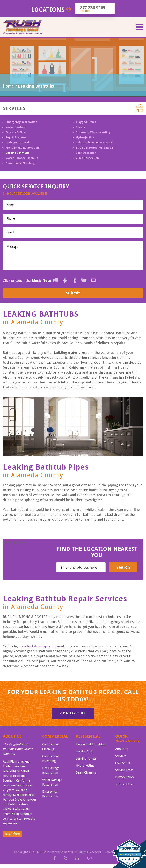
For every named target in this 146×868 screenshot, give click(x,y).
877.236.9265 (93, 8)
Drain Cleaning (86, 773)
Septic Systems (16, 137)
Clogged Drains (86, 122)
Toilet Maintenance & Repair (95, 143)
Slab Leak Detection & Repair (95, 148)
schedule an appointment (44, 646)
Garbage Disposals (18, 143)
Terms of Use (124, 784)
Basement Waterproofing (93, 132)
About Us (122, 749)
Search (123, 567)
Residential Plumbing (91, 744)
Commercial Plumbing (20, 163)
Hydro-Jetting (85, 137)
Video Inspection (87, 158)
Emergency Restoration (21, 122)
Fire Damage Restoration (22, 148)
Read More (12, 834)
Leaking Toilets (86, 758)
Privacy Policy (125, 777)
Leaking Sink (84, 751)
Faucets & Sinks (16, 132)
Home (8, 86)
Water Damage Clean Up (22, 158)
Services (121, 756)
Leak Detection (86, 153)
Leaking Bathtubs (17, 153)
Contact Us (73, 713)
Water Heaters (15, 127)
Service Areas (124, 770)
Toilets (80, 127)
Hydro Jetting (85, 766)
